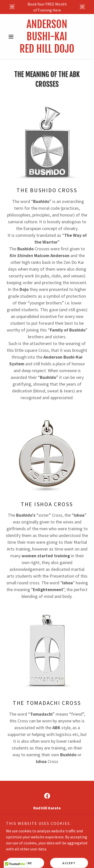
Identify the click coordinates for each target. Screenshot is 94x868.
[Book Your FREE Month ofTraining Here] (47, 7)
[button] (12, 37)
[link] (47, 37)
